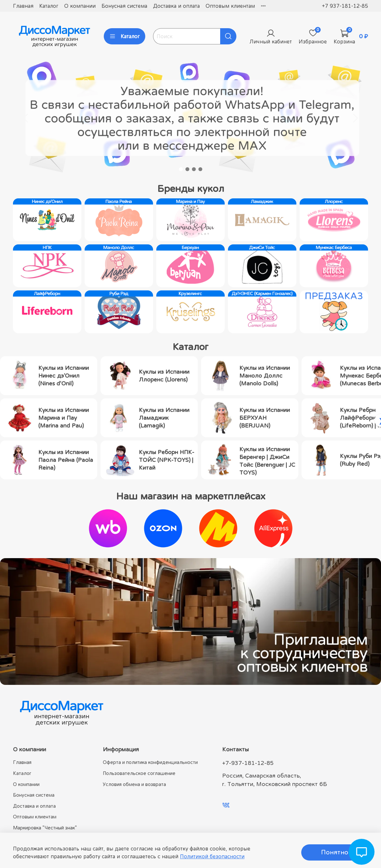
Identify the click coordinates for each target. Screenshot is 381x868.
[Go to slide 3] (194, 169)
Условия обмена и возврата (134, 784)
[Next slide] (355, 118)
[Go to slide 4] (200, 169)
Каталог (49, 6)
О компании (80, 6)
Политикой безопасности (212, 856)
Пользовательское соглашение (139, 773)
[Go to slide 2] (187, 169)
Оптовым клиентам (230, 6)
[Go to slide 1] (181, 169)
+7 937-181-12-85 (345, 6)
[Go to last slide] (26, 118)
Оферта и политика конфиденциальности (150, 762)
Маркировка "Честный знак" (45, 828)
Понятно (335, 852)
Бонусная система (124, 6)
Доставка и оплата (176, 6)
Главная (23, 6)
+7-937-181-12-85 (248, 763)
